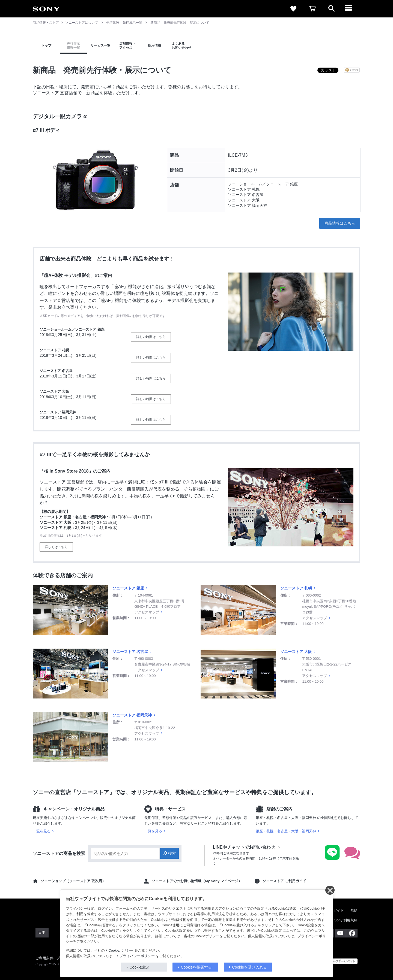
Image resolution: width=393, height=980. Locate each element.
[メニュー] (351, 9)
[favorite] (293, 9)
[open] (332, 9)
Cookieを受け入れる (250, 967)
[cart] (312, 9)
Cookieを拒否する (196, 967)
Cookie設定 (139, 967)
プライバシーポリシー (137, 956)
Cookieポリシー (121, 951)
